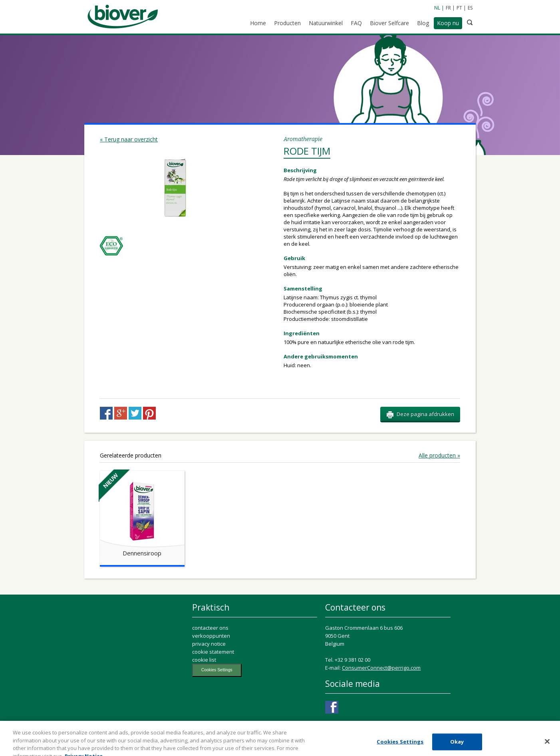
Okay (457, 745)
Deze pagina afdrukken (420, 414)
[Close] (547, 745)
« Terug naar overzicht (129, 139)
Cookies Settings (217, 670)
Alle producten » (439, 456)
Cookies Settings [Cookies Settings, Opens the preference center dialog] (400, 745)
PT (459, 8)
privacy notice (209, 644)
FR (448, 8)
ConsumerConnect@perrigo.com (381, 668)
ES (470, 8)
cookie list (204, 660)
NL (437, 8)
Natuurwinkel (326, 23)
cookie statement (213, 652)
